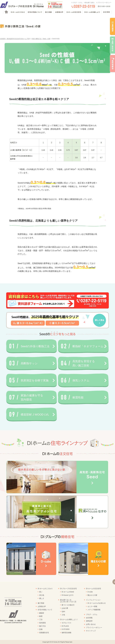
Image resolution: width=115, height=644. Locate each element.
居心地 (42, 595)
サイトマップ (91, 631)
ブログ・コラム (78, 3)
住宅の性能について (45, 610)
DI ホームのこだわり (45, 589)
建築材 (42, 613)
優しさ (42, 598)
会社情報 (89, 618)
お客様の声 (42, 606)
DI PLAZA (65, 626)
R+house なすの (68, 595)
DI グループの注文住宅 (68, 589)
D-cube (90, 592)
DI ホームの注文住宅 (93, 589)
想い (41, 592)
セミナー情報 (92, 606)
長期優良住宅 (44, 633)
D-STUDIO (66, 629)
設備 (41, 629)
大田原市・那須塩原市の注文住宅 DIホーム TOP (15, 39)
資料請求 (89, 621)
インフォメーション (93, 600)
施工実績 (41, 603)
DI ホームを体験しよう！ (69, 619)
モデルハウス (66, 623)
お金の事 (65, 608)
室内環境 (42, 623)
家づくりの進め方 (68, 605)
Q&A (63, 611)
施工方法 (42, 626)
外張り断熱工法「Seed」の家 (41, 39)
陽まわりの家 (92, 595)
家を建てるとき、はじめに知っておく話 (68, 601)
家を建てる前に (90, 3)
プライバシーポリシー (104, 3)
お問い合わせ (91, 624)
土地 (63, 615)
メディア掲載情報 (94, 610)
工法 (41, 619)
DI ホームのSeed (68, 592)
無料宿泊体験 (66, 633)
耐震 (41, 616)
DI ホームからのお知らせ (97, 603)
